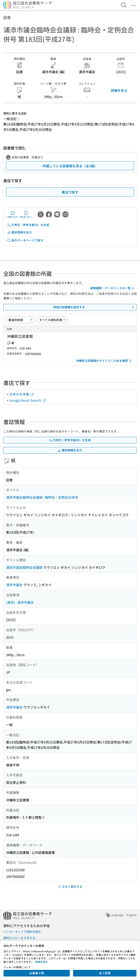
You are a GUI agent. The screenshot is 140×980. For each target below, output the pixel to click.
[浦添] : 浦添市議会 (20, 602)
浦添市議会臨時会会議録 (24, 567)
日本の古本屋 (22, 394)
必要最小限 (37, 973)
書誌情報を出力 (19, 232)
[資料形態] (52, 320)
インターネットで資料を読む (22, 932)
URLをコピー (26, 214)
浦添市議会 (14, 585)
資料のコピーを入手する (19, 938)
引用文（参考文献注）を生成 (28, 225)
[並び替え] (21, 320)
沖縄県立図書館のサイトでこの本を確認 (104, 361)
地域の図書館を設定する (94, 307)
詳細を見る (119, 90)
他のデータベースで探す (25, 240)
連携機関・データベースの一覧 (113, 288)
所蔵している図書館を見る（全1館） (70, 166)
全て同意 (105, 973)
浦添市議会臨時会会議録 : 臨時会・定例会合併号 (42, 497)
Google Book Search (28, 400)
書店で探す (70, 192)
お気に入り (13, 214)
